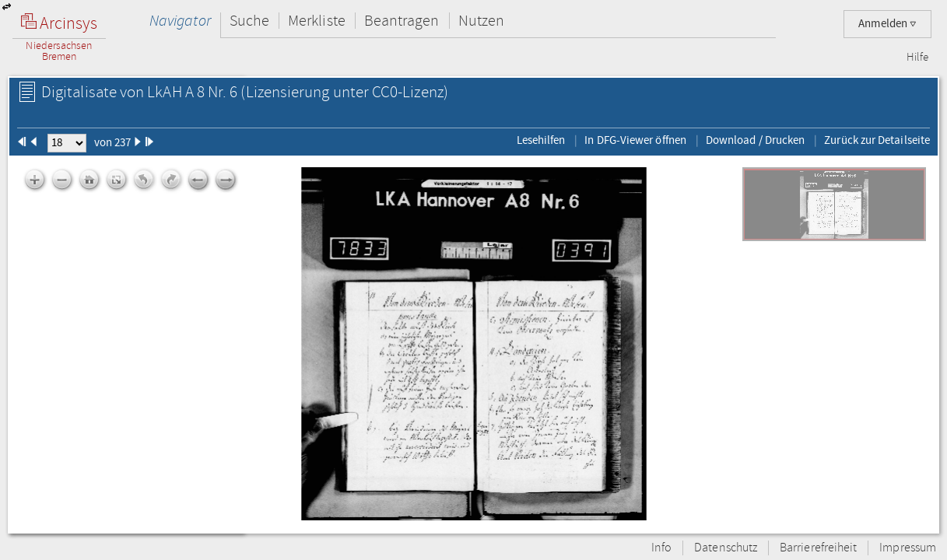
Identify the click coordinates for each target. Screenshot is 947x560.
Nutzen (481, 21)
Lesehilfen (541, 140)
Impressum (908, 548)
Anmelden (887, 24)
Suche (249, 21)
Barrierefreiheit (818, 548)
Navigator (180, 21)
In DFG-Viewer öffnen (635, 140)
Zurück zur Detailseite (877, 140)
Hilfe (917, 58)
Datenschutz (726, 548)
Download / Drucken (755, 140)
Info (661, 548)
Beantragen (402, 21)
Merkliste (317, 21)
